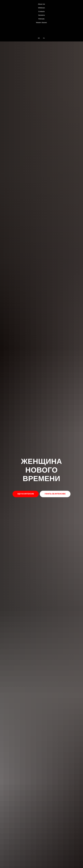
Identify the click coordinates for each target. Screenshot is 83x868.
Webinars (41, 8)
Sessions (42, 15)
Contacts (41, 11)
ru (44, 38)
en (39, 38)
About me (41, 4)
